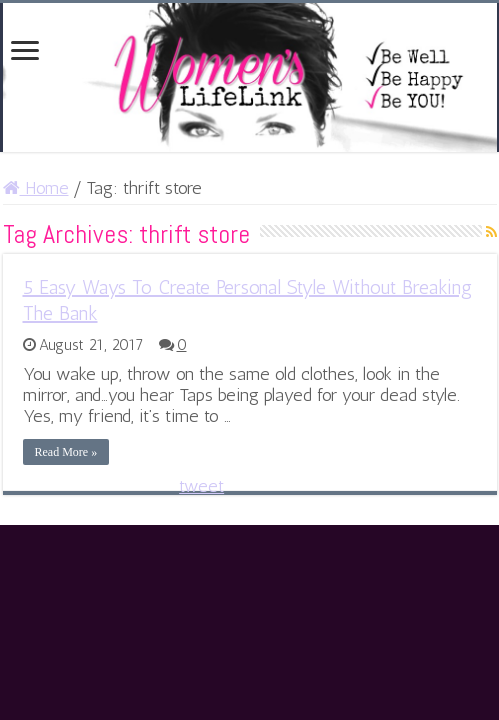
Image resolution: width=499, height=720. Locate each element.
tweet (201, 486)
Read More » (66, 452)
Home (36, 188)
